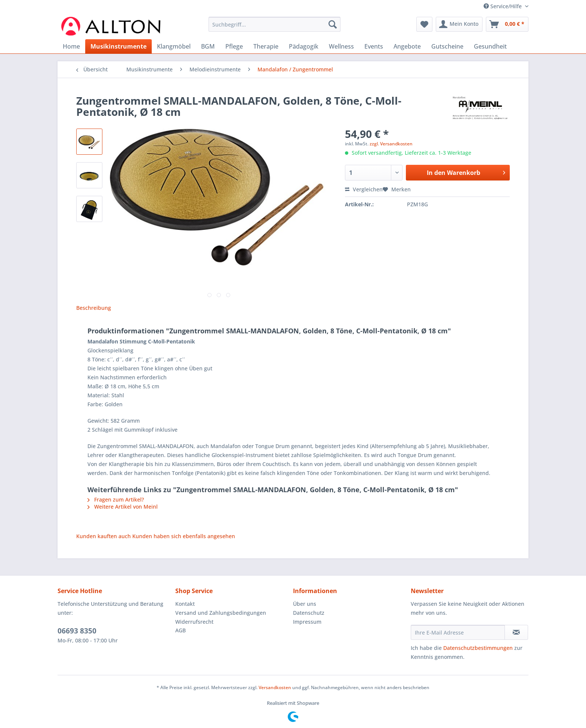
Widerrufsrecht (194, 622)
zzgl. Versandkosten (391, 144)
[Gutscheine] (447, 46)
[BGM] (208, 46)
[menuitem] (275, 28)
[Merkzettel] (424, 24)
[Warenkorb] (507, 24)
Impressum (307, 622)
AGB (181, 630)
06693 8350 (77, 631)
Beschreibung (94, 308)
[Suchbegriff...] (275, 24)
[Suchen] (333, 24)
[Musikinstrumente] (118, 46)
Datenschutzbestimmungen (478, 648)
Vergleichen (364, 189)
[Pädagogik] (304, 46)
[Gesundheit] (490, 46)
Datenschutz (309, 613)
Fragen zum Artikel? (116, 499)
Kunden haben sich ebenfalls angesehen (184, 536)
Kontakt (185, 604)
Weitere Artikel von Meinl (123, 507)
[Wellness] (341, 46)
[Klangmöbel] (174, 46)
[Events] (374, 46)
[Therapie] (266, 46)
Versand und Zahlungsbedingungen (221, 613)
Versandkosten (275, 687)
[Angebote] (407, 46)
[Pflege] (234, 46)
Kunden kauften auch (104, 536)
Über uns (305, 604)
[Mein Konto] (459, 24)
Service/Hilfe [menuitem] (503, 6)
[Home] (71, 46)
